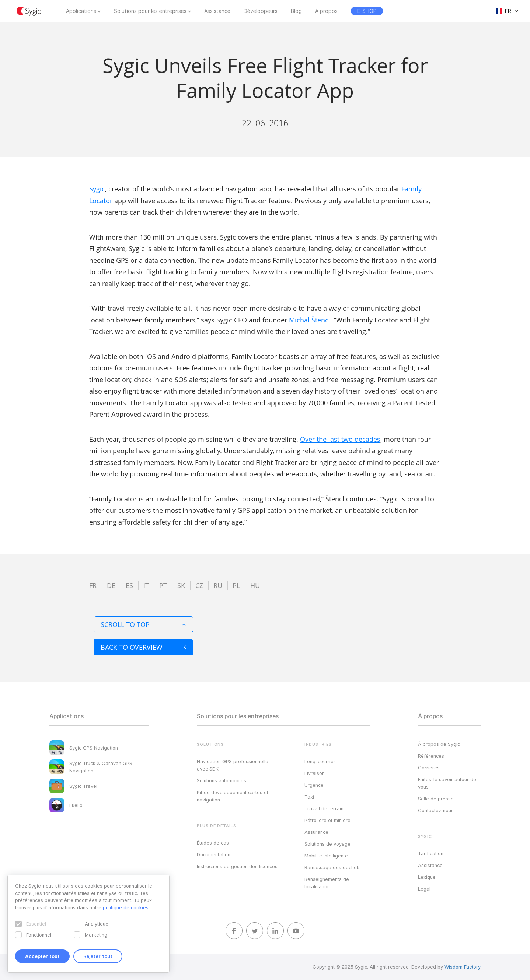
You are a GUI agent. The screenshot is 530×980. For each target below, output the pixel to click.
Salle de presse (436, 799)
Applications (81, 11)
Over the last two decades (340, 439)
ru (218, 585)
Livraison (315, 773)
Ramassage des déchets (333, 867)
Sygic (97, 189)
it (146, 585)
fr (93, 585)
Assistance (217, 11)
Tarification (431, 853)
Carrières (429, 768)
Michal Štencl (310, 320)
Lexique (427, 877)
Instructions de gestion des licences (237, 866)
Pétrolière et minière (327, 820)
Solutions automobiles (222, 780)
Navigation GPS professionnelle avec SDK (233, 765)
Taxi (309, 797)
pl (236, 585)
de (111, 585)
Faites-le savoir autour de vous (447, 783)
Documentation (214, 854)
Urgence (314, 785)
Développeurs (261, 11)
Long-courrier (320, 761)
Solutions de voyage (327, 844)
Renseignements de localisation (327, 883)
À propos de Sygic (439, 744)
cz (199, 585)
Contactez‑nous (436, 810)
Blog (296, 11)
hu (255, 585)
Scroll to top (143, 624)
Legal (424, 889)
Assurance (316, 832)
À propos (326, 11)
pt (163, 585)
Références (431, 756)
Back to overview (143, 647)
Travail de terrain (324, 808)
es (129, 585)
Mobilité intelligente (326, 856)
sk (181, 585)
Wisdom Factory (463, 967)
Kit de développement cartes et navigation (233, 796)
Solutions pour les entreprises (150, 11)
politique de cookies (126, 907)
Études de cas (213, 843)
